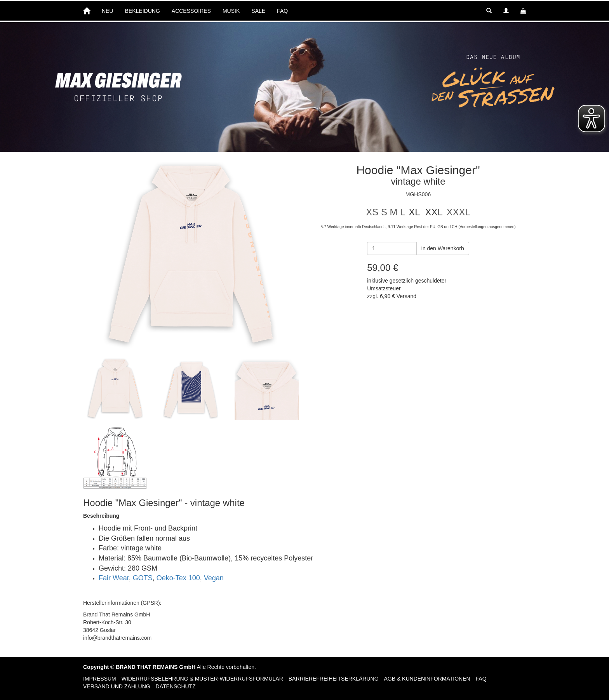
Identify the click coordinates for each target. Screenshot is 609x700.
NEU (108, 11)
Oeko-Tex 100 (178, 578)
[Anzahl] (392, 248)
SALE (258, 11)
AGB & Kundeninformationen (427, 679)
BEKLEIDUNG (143, 11)
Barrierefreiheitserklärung (334, 679)
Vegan (214, 578)
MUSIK (231, 11)
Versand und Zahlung (117, 686)
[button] (489, 11)
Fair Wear (114, 578)
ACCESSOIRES (191, 11)
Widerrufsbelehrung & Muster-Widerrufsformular (202, 679)
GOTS (143, 578)
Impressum (100, 679)
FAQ (282, 11)
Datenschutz (176, 686)
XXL (434, 212)
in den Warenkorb (443, 248)
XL (414, 212)
